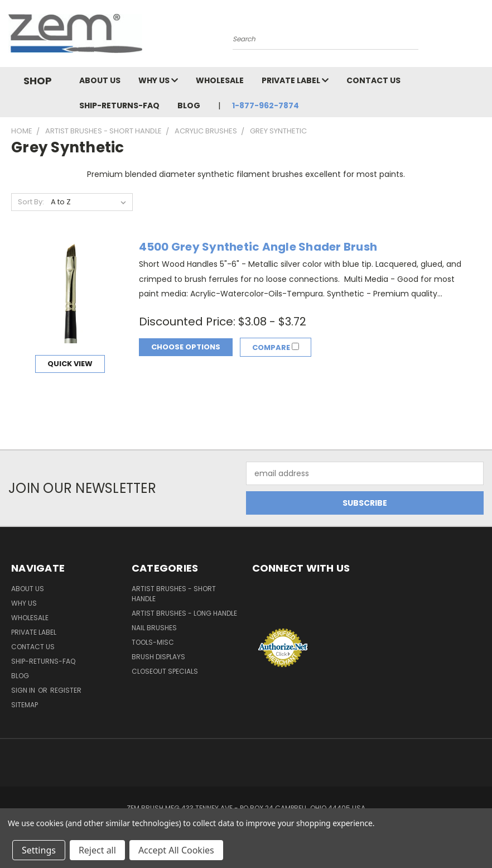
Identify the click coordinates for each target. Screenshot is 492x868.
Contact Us (373, 80)
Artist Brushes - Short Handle (174, 594)
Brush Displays (158, 657)
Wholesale (220, 80)
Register (66, 690)
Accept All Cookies (176, 850)
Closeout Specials (165, 671)
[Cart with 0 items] (481, 36)
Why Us (158, 80)
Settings (39, 850)
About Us (100, 80)
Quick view (70, 364)
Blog (189, 105)
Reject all (97, 850)
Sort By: (31, 202)
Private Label (295, 80)
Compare (277, 347)
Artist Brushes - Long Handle (184, 613)
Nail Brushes (154, 628)
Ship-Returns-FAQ (119, 105)
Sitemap (25, 705)
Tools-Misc (153, 642)
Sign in (24, 690)
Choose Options (186, 347)
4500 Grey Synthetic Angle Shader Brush (258, 247)
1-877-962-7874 (266, 105)
